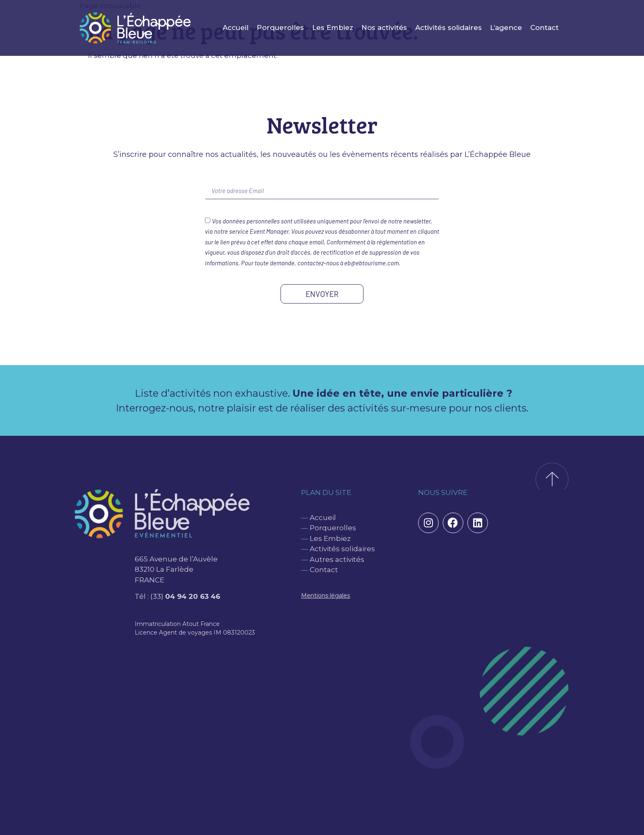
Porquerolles (280, 28)
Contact (544, 28)
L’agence (506, 28)
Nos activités (384, 28)
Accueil (236, 28)
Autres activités (337, 559)
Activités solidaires (448, 28)
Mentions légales (325, 596)
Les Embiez (333, 28)
